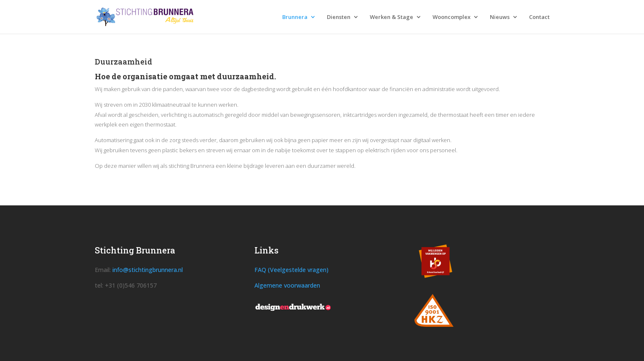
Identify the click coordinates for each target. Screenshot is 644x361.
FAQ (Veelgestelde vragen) (291, 270)
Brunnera (295, 17)
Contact (539, 17)
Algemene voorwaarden (287, 285)
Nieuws (500, 17)
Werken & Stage (391, 17)
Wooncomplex (452, 17)
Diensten (339, 17)
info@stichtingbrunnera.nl (148, 270)
